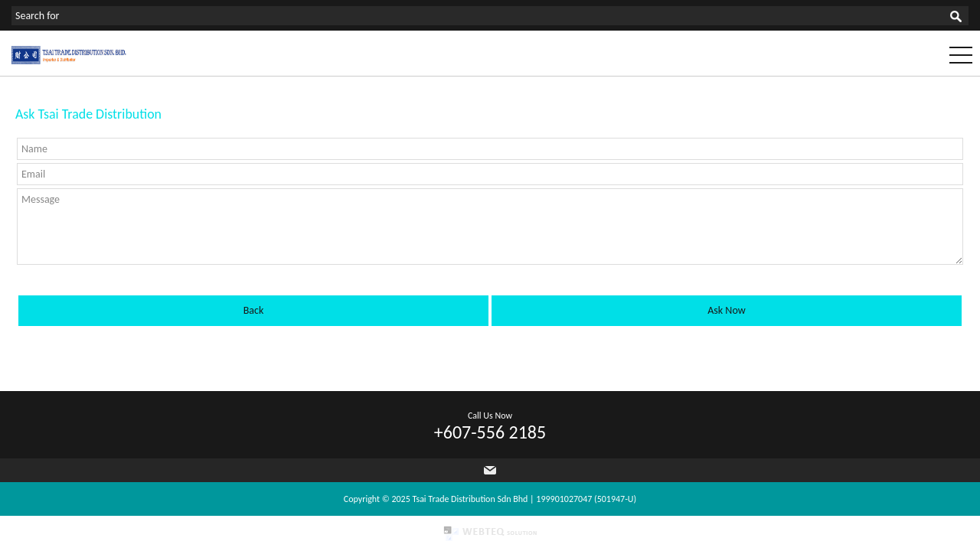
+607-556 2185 (490, 432)
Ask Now (726, 310)
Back (254, 310)
